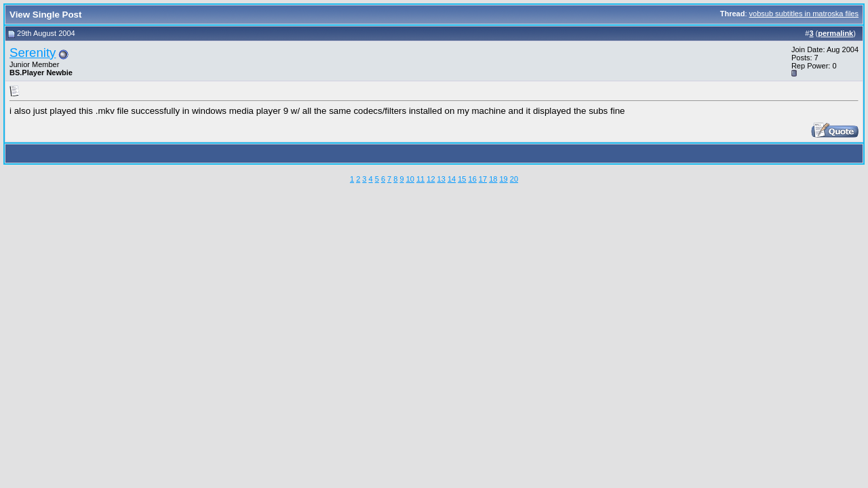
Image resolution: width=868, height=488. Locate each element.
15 (462, 179)
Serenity (33, 53)
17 (483, 179)
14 (452, 179)
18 (493, 179)
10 (410, 179)
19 (503, 179)
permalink (835, 33)
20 (514, 179)
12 (431, 179)
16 (473, 179)
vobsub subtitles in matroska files (804, 14)
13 (441, 179)
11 (420, 179)
